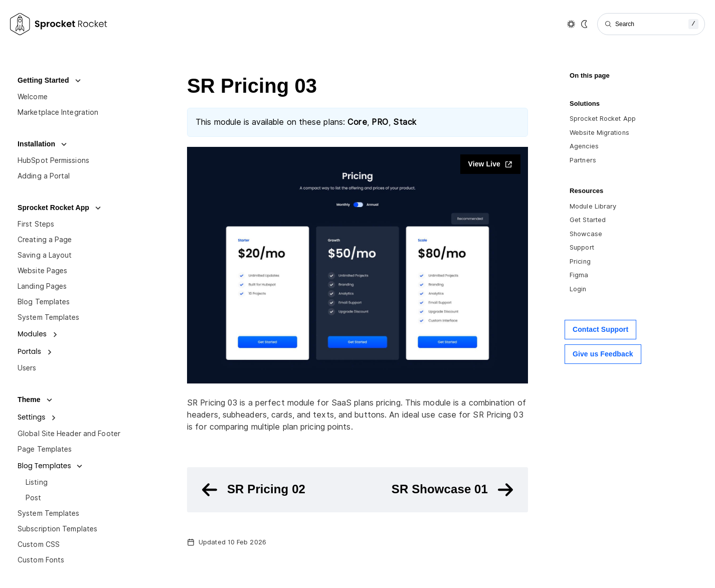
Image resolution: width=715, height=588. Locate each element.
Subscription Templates (57, 529)
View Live (490, 164)
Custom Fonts (41, 560)
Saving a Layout (45, 255)
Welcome (33, 97)
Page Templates (45, 449)
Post (33, 498)
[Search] (651, 24)
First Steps (36, 224)
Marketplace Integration (58, 112)
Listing (37, 482)
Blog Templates (44, 302)
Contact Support (600, 329)
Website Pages (42, 271)
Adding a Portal (44, 176)
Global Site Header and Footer (69, 434)
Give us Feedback (603, 354)
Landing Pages (42, 286)
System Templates (49, 317)
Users (27, 368)
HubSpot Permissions (53, 160)
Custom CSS (39, 544)
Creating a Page (45, 240)
